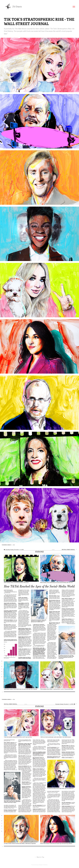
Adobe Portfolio (43, 865)
